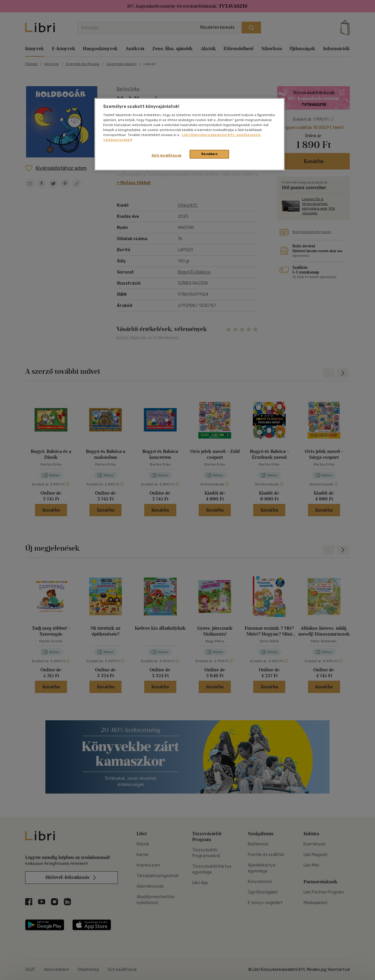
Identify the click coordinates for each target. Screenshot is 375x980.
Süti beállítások (167, 155)
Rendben (209, 154)
